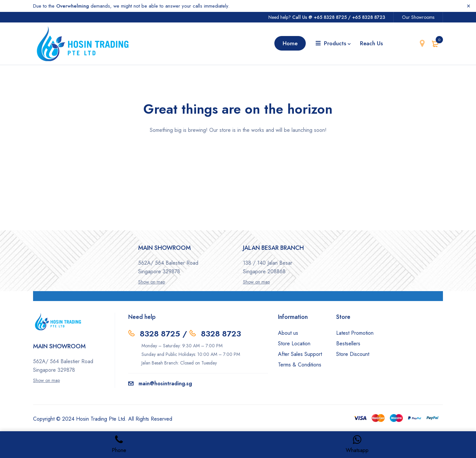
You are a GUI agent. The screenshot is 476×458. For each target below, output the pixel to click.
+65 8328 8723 (369, 17)
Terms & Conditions (300, 365)
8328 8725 (160, 334)
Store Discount (353, 354)
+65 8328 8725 (330, 17)
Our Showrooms (418, 17)
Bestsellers (348, 343)
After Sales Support (300, 354)
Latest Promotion (355, 333)
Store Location (294, 343)
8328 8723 (221, 334)
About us (288, 333)
